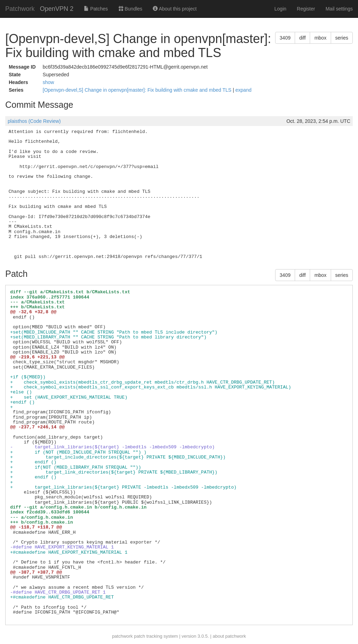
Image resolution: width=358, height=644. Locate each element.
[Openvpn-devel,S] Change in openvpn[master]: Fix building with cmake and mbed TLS (138, 90)
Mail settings (339, 9)
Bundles (130, 9)
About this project (175, 9)
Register (306, 9)
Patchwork (20, 9)
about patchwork (229, 636)
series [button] (342, 38)
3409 (285, 38)
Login (280, 9)
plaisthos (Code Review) (34, 121)
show (48, 82)
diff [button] (302, 38)
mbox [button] (320, 38)
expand (243, 90)
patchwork (122, 636)
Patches (96, 9)
